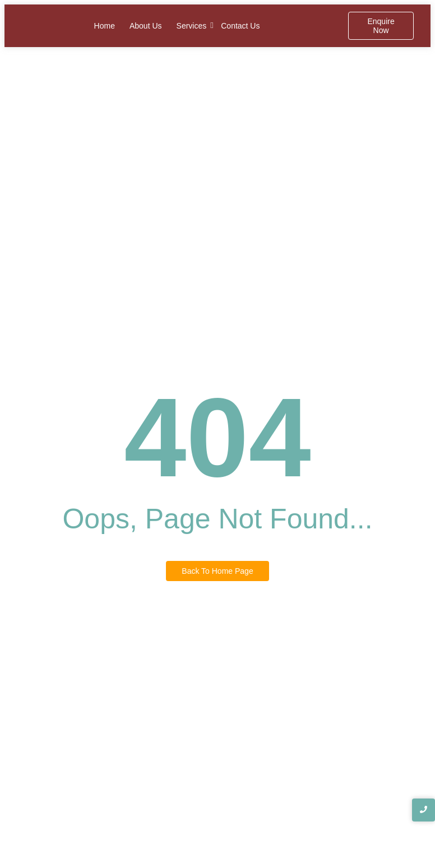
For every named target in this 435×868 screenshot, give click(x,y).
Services (192, 25)
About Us (146, 26)
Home (105, 26)
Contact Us (240, 26)
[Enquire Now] (381, 26)
